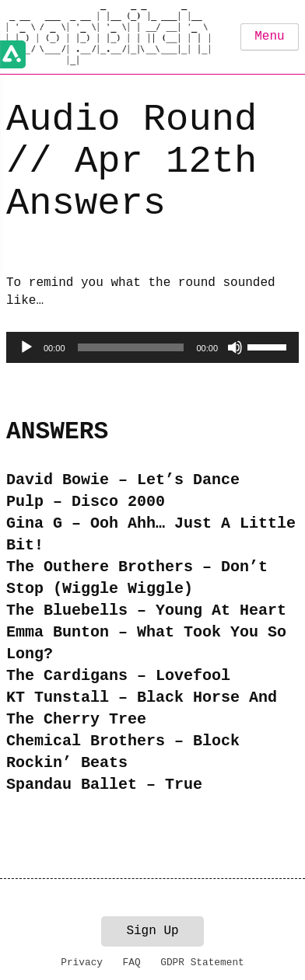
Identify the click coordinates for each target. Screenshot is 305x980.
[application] (152, 347)
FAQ (132, 963)
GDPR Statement (202, 963)
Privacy (82, 963)
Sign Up (152, 931)
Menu (269, 37)
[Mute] (235, 347)
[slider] (131, 347)
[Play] (26, 347)
